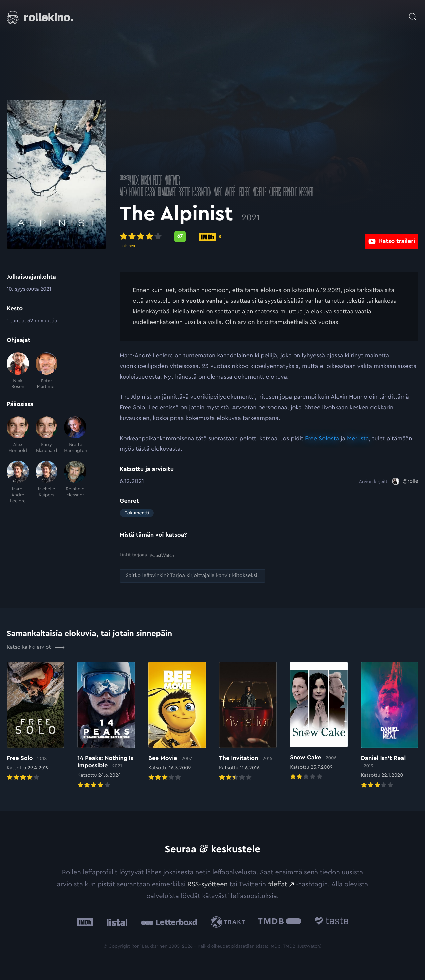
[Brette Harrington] (75, 435)
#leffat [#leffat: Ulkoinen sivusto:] (278, 884)
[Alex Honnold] (18, 435)
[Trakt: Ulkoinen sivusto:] (229, 922)
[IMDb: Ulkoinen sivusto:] (85, 922)
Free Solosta (322, 439)
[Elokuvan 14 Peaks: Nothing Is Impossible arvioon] (106, 725)
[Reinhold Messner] (75, 482)
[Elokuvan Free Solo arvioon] (35, 722)
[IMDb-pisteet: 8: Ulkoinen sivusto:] (212, 237)
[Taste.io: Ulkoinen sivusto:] (332, 922)
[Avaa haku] (413, 13)
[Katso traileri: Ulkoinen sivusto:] (392, 236)
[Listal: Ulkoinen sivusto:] (115, 922)
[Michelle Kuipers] (47, 482)
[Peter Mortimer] (47, 371)
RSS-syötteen (208, 884)
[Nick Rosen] (18, 371)
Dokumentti (137, 513)
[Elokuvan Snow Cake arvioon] (319, 721)
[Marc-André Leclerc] (18, 482)
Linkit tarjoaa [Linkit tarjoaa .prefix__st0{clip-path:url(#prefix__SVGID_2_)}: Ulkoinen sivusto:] (147, 555)
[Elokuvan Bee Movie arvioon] (177, 722)
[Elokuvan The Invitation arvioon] (248, 722)
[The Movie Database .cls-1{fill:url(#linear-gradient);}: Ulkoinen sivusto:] (280, 922)
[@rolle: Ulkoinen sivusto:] (405, 481)
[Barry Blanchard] (47, 435)
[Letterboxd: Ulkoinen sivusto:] (169, 922)
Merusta (358, 439)
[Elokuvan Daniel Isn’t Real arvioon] (390, 725)
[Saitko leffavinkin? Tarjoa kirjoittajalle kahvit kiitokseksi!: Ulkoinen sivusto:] (192, 575)
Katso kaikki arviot (36, 647)
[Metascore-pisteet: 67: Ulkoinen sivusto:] (180, 237)
